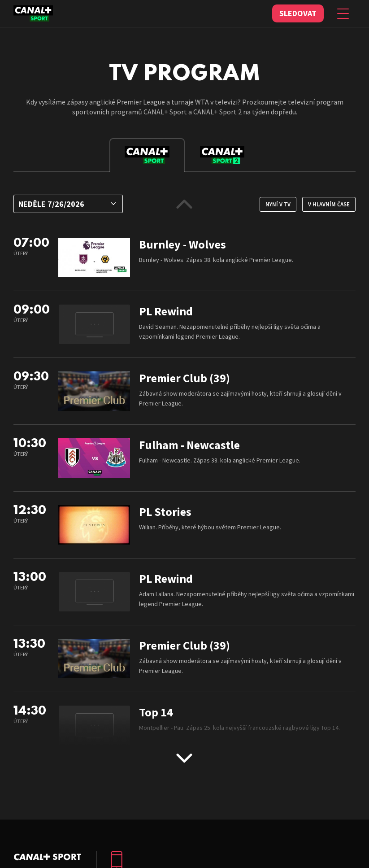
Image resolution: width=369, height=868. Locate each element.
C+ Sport (47, 857)
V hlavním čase (329, 204)
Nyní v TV (278, 204)
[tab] (147, 155)
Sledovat (298, 13)
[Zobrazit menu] (343, 13)
